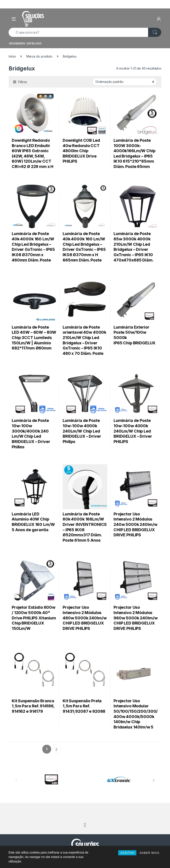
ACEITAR (127, 853)
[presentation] (154, 780)
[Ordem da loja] (125, 82)
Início (12, 56)
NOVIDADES (17, 43)
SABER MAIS (149, 853)
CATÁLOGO (34, 43)
